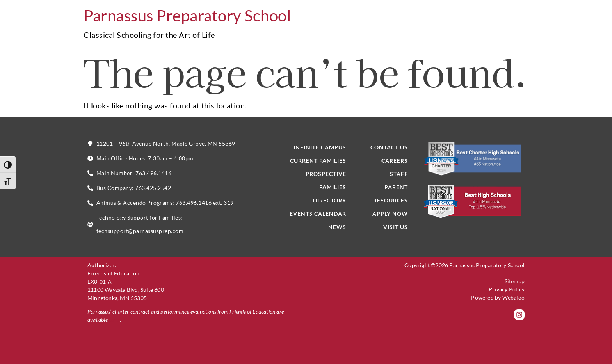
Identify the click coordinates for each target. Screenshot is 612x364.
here (114, 320)
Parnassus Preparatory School (187, 16)
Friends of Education (113, 273)
